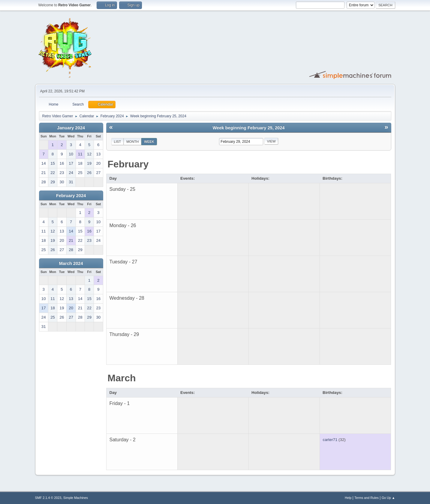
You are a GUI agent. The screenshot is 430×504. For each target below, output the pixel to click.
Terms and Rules (367, 498)
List (118, 142)
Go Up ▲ (388, 498)
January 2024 (71, 128)
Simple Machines (76, 498)
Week (149, 142)
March (122, 378)
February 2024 (71, 196)
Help (348, 498)
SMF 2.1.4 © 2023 (48, 498)
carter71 (330, 440)
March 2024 (71, 263)
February (128, 164)
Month (132, 142)
